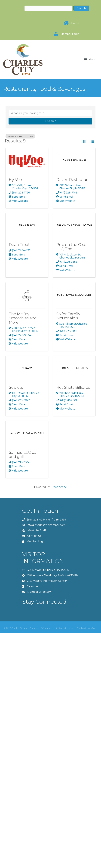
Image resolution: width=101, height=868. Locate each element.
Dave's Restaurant (73, 180)
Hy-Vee (15, 180)
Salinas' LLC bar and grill (23, 454)
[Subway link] (27, 368)
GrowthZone (59, 487)
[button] (85, 142)
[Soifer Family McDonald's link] (74, 295)
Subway (16, 387)
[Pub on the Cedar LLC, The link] (74, 226)
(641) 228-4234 (36, 520)
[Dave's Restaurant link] (74, 161)
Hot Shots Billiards (73, 387)
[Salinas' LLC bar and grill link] (27, 433)
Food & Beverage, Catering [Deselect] (20, 136)
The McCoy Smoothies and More (23, 318)
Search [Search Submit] (50, 121)
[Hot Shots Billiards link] (74, 368)
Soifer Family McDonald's (68, 316)
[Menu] (90, 60)
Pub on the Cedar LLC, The (73, 247)
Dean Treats (20, 245)
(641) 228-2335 (57, 520)
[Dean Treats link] (27, 226)
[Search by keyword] (50, 113)
